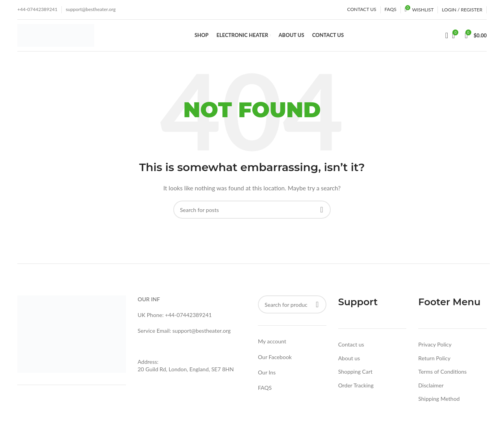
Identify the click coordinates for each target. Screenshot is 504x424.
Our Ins (267, 375)
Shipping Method (439, 402)
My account (272, 345)
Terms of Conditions (442, 375)
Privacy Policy (435, 348)
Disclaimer (431, 388)
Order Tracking (356, 388)
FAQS (265, 391)
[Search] (444, 37)
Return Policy (434, 361)
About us (349, 361)
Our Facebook (275, 360)
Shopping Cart (355, 375)
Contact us (351, 348)
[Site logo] (56, 36)
